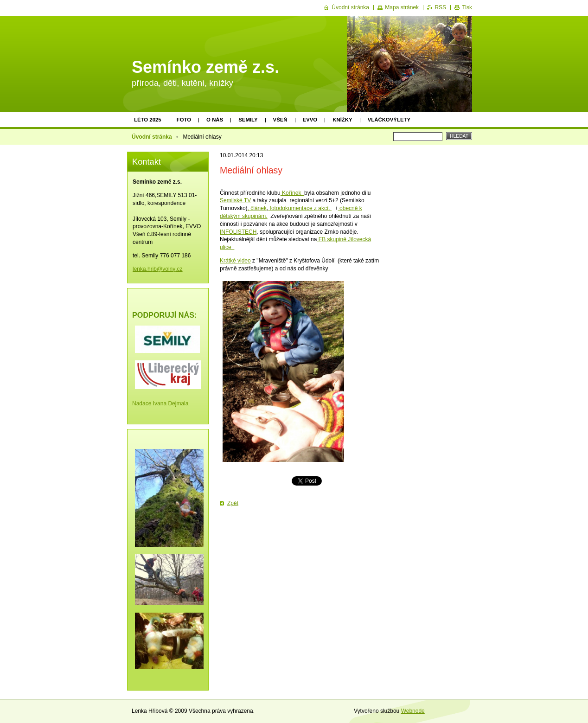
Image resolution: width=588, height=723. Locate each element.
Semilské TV (235, 200)
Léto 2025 (148, 120)
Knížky (342, 120)
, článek (257, 208)
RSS (440, 7)
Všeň (280, 120)
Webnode (413, 711)
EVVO (310, 120)
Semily (248, 120)
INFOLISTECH (238, 232)
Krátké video (235, 261)
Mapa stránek (402, 7)
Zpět (233, 503)
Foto (184, 120)
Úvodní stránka (152, 137)
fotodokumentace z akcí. (300, 208)
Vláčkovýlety (389, 120)
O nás (215, 120)
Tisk (467, 7)
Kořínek (292, 193)
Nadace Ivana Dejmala (160, 403)
